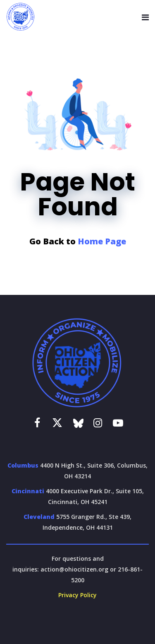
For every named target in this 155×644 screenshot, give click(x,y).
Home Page (102, 241)
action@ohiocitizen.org (74, 569)
